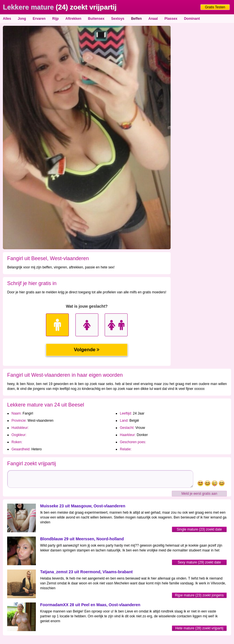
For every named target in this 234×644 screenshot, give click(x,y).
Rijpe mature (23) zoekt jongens (199, 595)
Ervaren (39, 19)
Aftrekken (73, 19)
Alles (7, 19)
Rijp (55, 19)
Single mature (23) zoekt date (199, 529)
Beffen (136, 19)
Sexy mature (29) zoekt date (199, 562)
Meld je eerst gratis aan (199, 494)
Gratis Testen (215, 7)
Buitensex (96, 19)
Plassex (171, 19)
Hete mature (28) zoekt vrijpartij (199, 628)
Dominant (192, 19)
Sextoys (118, 19)
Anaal (153, 19)
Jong (22, 19)
